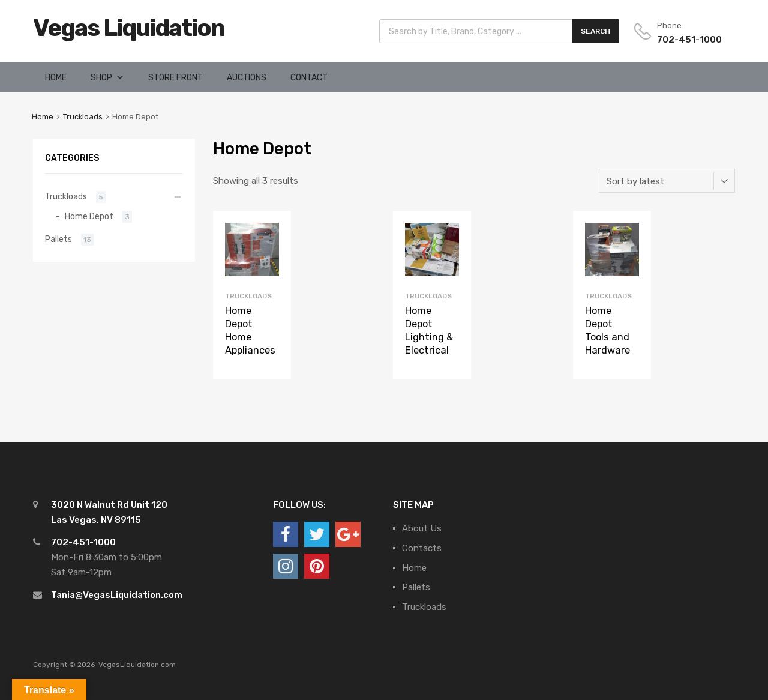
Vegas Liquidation (129, 28)
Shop (101, 78)
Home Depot (89, 216)
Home (56, 78)
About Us (422, 528)
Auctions (247, 78)
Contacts (422, 548)
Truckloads (83, 117)
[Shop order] (667, 181)
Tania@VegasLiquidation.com (117, 595)
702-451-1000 (686, 40)
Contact (309, 78)
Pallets (58, 239)
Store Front (175, 78)
